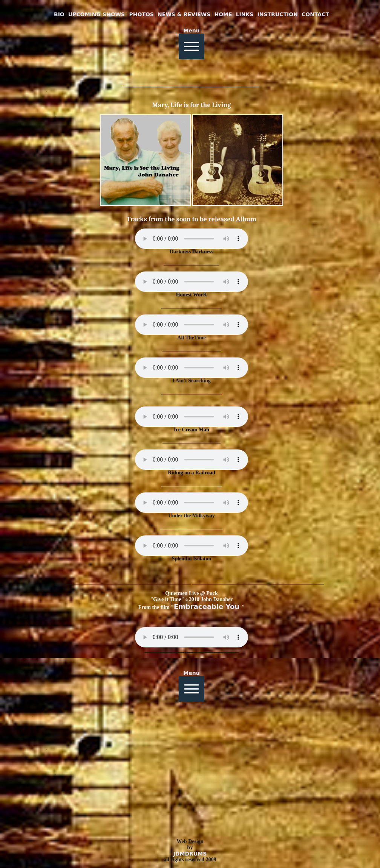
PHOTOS (142, 14)
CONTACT (315, 14)
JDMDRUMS (190, 854)
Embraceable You (208, 607)
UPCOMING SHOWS (97, 14)
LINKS (245, 14)
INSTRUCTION (278, 14)
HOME (223, 14)
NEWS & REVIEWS (184, 14)
